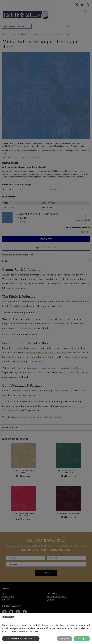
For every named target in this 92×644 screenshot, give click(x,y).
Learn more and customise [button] (21, 639)
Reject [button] (65, 639)
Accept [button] (82, 639)
